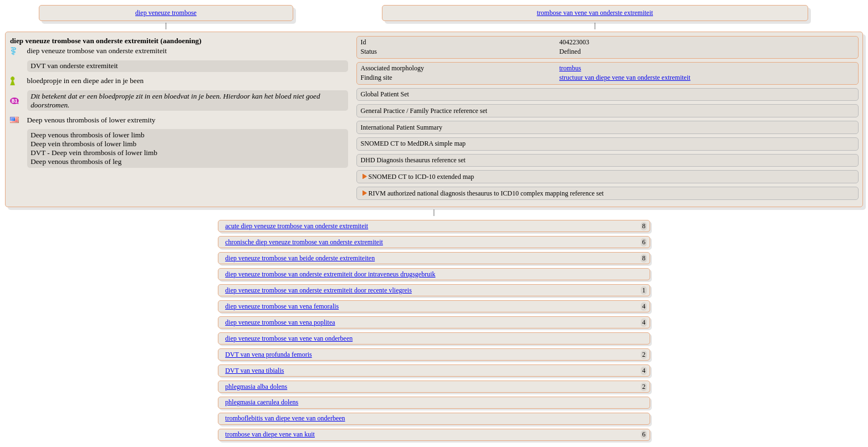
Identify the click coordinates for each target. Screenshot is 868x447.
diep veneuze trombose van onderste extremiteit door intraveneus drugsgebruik (330, 274)
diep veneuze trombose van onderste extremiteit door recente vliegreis (318, 290)
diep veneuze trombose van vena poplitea (280, 322)
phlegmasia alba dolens (256, 387)
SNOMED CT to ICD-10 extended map (422, 177)
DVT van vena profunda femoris (268, 354)
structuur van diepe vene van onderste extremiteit (625, 78)
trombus (570, 68)
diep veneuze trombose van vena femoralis (282, 306)
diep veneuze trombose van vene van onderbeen (289, 338)
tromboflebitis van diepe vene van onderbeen (285, 418)
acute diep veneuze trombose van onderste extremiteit (297, 226)
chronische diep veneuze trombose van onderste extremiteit (304, 242)
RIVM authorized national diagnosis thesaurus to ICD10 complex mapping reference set (486, 193)
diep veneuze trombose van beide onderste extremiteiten (300, 258)
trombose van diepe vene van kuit (270, 434)
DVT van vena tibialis (254, 371)
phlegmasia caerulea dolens (262, 402)
